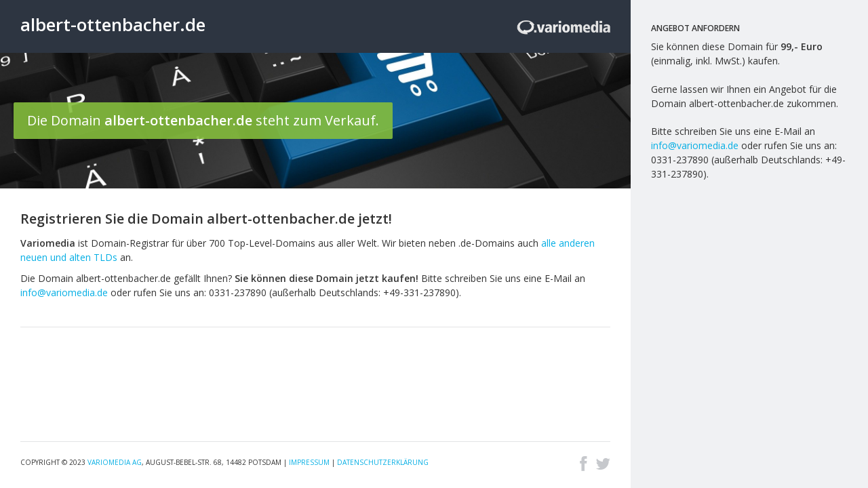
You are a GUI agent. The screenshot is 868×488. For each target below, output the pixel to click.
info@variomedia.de (64, 292)
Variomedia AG (115, 462)
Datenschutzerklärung (383, 462)
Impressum (309, 462)
